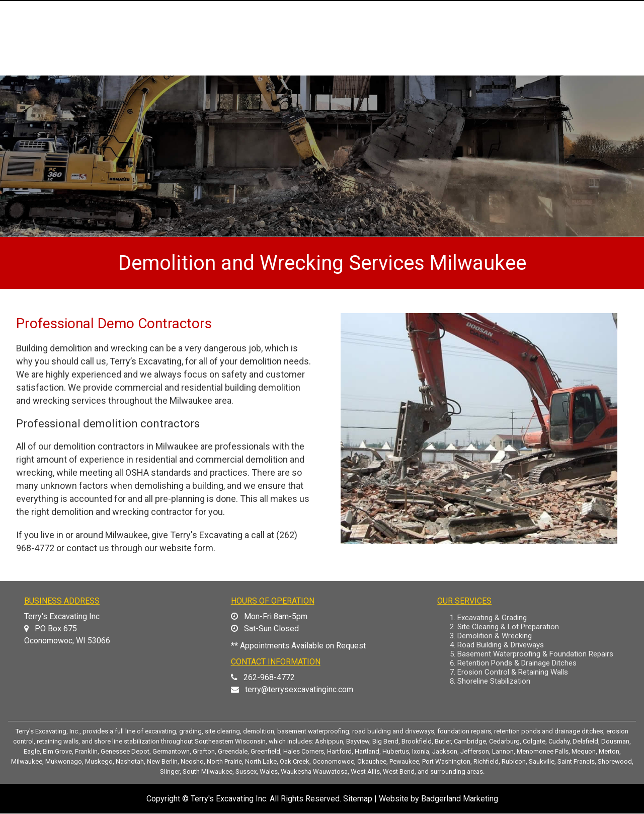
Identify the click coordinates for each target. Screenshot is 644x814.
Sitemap (358, 799)
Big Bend (385, 741)
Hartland (367, 751)
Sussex (246, 771)
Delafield (585, 741)
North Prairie (224, 761)
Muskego (99, 761)
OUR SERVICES (390, 66)
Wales (269, 771)
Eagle (32, 751)
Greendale (233, 751)
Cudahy (559, 741)
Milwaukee (27, 761)
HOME (246, 66)
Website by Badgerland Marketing (438, 799)
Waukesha (296, 771)
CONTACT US (583, 66)
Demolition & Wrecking (495, 636)
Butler (443, 741)
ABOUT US (307, 66)
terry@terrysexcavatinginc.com (299, 689)
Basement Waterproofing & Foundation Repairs (535, 654)
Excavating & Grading (492, 618)
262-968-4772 (269, 677)
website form (186, 548)
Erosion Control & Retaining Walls (513, 672)
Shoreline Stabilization (494, 681)
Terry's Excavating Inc (228, 799)
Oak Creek (295, 761)
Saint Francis (576, 761)
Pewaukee (404, 761)
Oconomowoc (333, 761)
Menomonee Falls (543, 751)
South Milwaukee (208, 771)
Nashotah (130, 761)
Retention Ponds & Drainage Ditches (517, 663)
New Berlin (162, 761)
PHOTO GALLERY (484, 66)
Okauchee (372, 761)
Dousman (615, 741)
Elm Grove (57, 751)
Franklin (86, 751)
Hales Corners (304, 751)
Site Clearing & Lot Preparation (508, 627)
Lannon (503, 751)
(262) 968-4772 (590, 16)
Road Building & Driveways (501, 645)
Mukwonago (64, 761)
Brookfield (417, 741)
